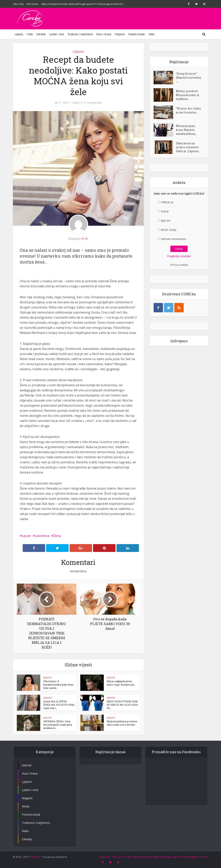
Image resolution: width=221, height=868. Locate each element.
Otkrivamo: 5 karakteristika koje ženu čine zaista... (58, 685)
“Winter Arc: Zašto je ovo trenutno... (188, 110)
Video (151, 34)
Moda (30, 34)
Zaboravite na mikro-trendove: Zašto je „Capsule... (188, 147)
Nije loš (166, 221)
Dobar (165, 211)
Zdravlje (41, 34)
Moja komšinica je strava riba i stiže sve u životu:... (122, 723)
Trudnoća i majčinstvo (80, 34)
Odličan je (167, 202)
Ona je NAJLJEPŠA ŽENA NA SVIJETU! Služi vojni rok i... (59, 705)
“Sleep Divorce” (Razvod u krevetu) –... (188, 78)
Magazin (120, 34)
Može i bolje (169, 230)
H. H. (83, 103)
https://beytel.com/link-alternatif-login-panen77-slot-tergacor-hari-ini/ (82, 4)
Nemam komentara (173, 239)
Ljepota (19, 34)
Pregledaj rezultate (179, 256)
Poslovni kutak (137, 34)
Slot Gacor (33, 4)
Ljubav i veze (57, 34)
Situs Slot (18, 4)
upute (26, 536)
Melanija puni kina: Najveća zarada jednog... (186, 130)
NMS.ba (35, 857)
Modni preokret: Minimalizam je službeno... (187, 95)
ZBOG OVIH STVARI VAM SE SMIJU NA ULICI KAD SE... (122, 705)
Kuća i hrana (104, 34)
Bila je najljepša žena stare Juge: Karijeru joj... (121, 683)
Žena (57, 536)
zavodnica (42, 536)
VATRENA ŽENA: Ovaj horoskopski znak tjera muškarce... (58, 725)
